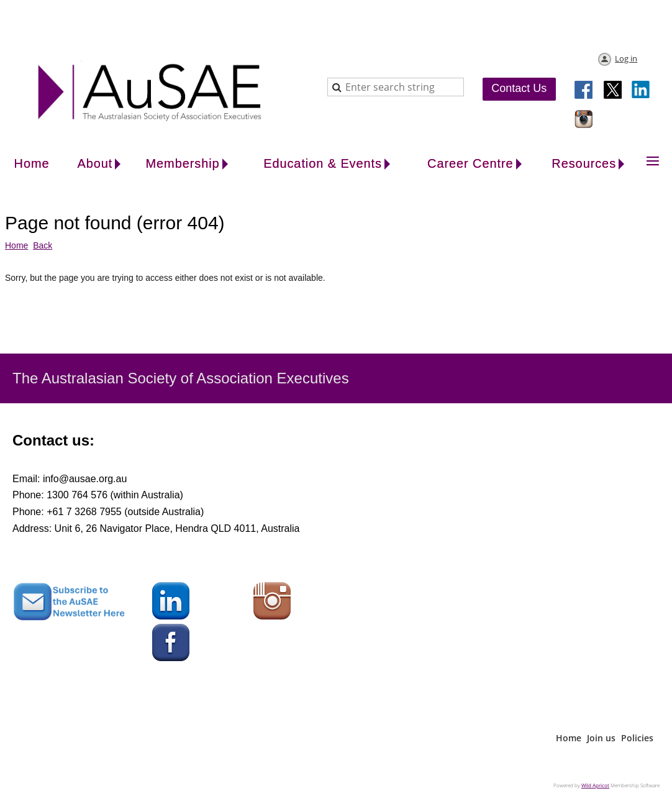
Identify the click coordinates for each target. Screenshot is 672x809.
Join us (601, 738)
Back (43, 245)
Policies (637, 738)
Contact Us (519, 88)
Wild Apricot (595, 785)
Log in (626, 58)
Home (16, 245)
